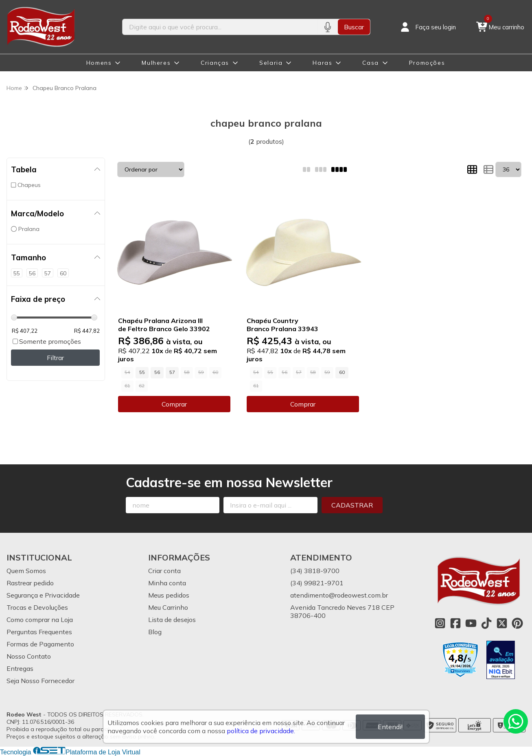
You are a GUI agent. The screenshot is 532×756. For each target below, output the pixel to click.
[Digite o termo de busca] (220, 27)
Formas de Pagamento (40, 644)
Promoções (427, 63)
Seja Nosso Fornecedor (41, 681)
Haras (322, 63)
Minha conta (167, 583)
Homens (99, 63)
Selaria (271, 63)
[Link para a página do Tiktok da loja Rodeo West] (486, 623)
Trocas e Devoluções (37, 607)
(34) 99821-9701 (317, 583)
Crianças (215, 63)
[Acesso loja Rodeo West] (427, 27)
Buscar (354, 27)
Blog (155, 632)
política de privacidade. (261, 731)
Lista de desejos (172, 620)
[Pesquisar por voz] (327, 27)
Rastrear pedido (30, 583)
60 (342, 372)
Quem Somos (26, 571)
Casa (370, 63)
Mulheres (156, 63)
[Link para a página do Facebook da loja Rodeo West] (455, 623)
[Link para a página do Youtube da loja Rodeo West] (471, 623)
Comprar (174, 404)
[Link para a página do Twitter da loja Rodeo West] (502, 623)
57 (172, 372)
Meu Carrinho (168, 607)
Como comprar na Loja (40, 620)
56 (157, 372)
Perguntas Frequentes (39, 632)
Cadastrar (352, 505)
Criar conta (164, 571)
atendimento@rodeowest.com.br (339, 595)
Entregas (20, 668)
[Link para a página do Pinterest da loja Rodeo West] (517, 623)
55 (142, 372)
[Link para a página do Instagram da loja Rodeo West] (440, 623)
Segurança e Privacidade (43, 595)
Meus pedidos (169, 595)
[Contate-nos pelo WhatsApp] (516, 721)
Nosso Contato (29, 656)
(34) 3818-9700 (315, 571)
